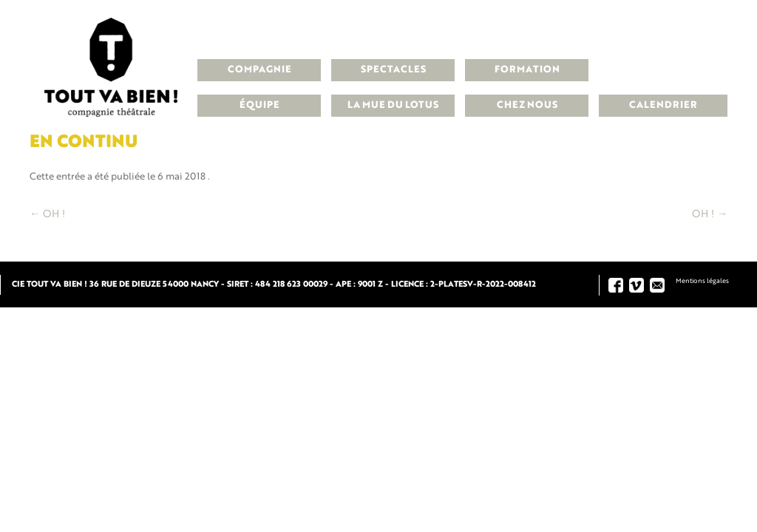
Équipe (259, 105)
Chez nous (527, 105)
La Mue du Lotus (393, 105)
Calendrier (663, 105)
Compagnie (259, 70)
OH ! (47, 214)
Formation (527, 70)
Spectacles (393, 70)
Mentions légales (702, 281)
